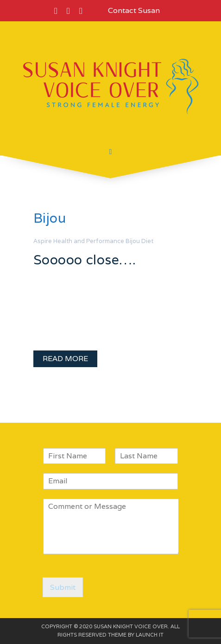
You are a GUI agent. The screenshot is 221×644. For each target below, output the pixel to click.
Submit (63, 587)
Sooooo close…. (85, 259)
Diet (147, 241)
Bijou (133, 241)
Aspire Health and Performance (79, 241)
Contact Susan (134, 10)
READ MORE (65, 359)
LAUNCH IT (150, 635)
